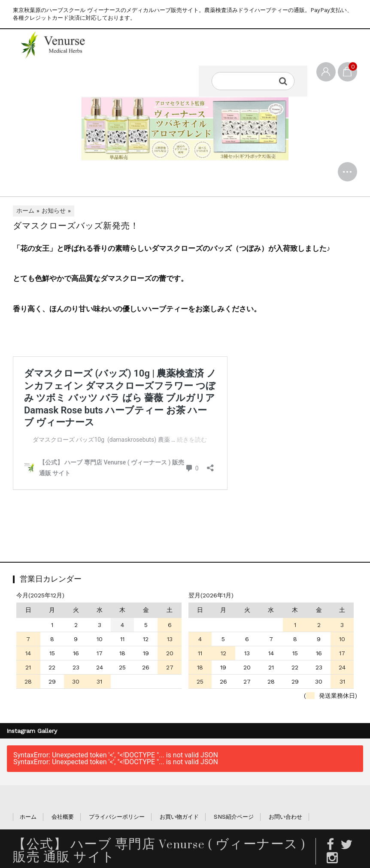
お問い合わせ (285, 818)
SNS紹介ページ (234, 818)
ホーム (25, 213)
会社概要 (63, 818)
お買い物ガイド (179, 818)
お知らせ (54, 213)
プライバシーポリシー (117, 818)
